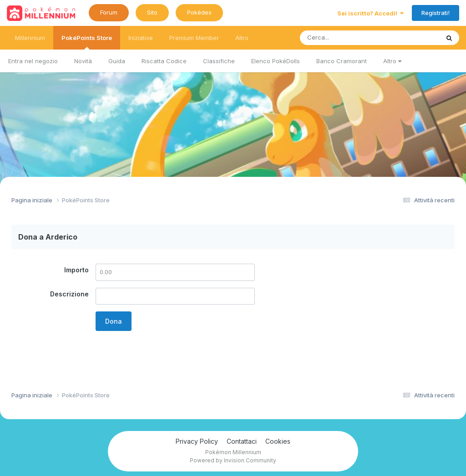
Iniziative (141, 38)
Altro (392, 61)
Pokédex (199, 12)
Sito (152, 12)
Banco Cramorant (342, 61)
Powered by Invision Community (233, 460)
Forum (109, 12)
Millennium (30, 38)
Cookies (278, 441)
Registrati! (436, 13)
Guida (117, 61)
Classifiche (219, 61)
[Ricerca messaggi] (348, 38)
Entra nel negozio (33, 61)
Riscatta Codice (164, 61)
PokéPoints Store (87, 42)
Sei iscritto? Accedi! (370, 13)
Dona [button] (114, 321)
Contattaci (242, 441)
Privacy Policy (197, 441)
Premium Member (194, 38)
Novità (83, 61)
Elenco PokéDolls (276, 61)
